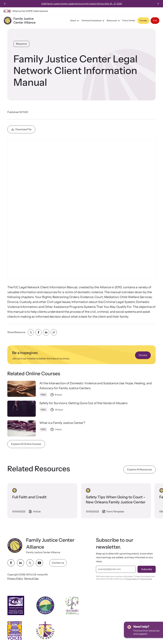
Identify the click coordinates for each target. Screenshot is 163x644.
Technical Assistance (93, 21)
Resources (114, 21)
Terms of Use (31, 578)
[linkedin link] (20, 563)
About (75, 21)
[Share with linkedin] (46, 332)
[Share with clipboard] (54, 332)
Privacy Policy (15, 578)
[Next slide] (158, 4)
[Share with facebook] (38, 332)
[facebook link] (11, 563)
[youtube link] (39, 563)
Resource (21, 44)
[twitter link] (30, 563)
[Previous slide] (5, 4)
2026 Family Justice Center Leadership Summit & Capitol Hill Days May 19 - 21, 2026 (122, 4)
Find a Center (129, 20)
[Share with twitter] (31, 332)
